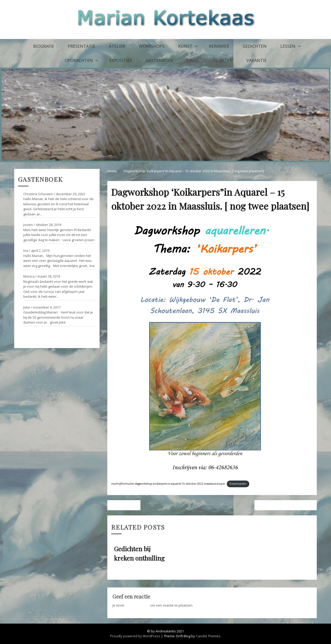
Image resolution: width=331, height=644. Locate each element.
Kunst (185, 46)
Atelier (117, 46)
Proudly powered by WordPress (135, 636)
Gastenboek (159, 60)
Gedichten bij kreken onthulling (284, 505)
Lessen (288, 46)
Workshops (152, 46)
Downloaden (238, 484)
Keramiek (219, 46)
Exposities (121, 60)
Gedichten (255, 46)
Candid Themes (208, 636)
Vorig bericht (125, 505)
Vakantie (257, 60)
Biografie (44, 46)
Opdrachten (79, 60)
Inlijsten (223, 60)
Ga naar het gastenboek (37, 333)
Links (193, 60)
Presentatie (81, 46)
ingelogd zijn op (137, 605)
